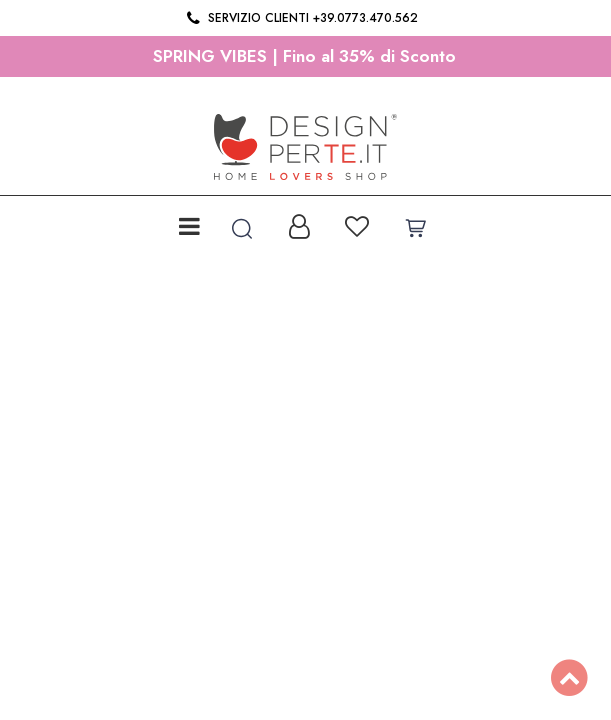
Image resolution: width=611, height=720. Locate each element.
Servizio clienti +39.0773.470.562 (300, 18)
